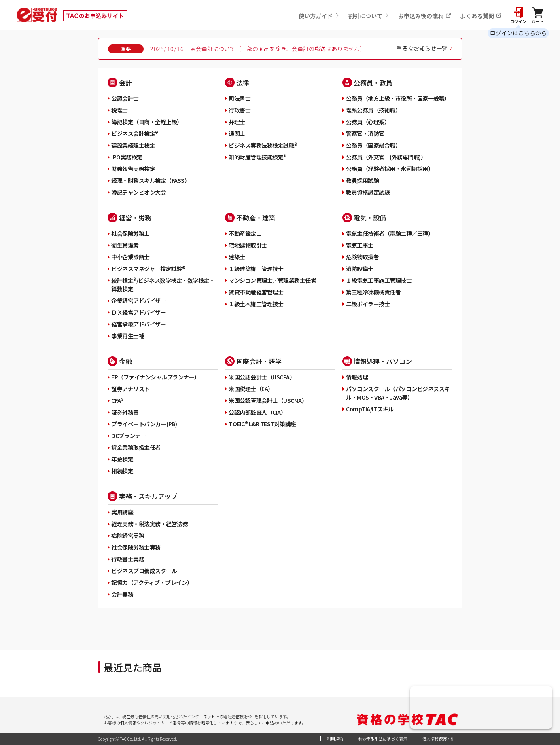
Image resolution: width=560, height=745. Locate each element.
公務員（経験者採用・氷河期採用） (390, 169)
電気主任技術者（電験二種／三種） (390, 233)
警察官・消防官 (365, 133)
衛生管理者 (125, 245)
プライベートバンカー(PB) (144, 424)
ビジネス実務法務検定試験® (263, 145)
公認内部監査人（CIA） (257, 412)
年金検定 (122, 459)
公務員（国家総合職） (373, 145)
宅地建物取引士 (248, 245)
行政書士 (240, 110)
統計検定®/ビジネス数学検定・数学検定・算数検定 (163, 285)
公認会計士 (125, 98)
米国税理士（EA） (251, 389)
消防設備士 (360, 269)
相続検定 (122, 471)
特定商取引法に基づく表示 (383, 739)
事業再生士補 (128, 336)
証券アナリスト (130, 389)
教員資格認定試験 (368, 192)
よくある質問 (481, 16)
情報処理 (357, 377)
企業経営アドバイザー (139, 301)
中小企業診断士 (130, 257)
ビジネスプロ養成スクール (144, 571)
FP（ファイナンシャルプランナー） (156, 377)
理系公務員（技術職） (373, 110)
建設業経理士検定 (133, 145)
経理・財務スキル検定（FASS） (151, 180)
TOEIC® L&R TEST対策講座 (262, 424)
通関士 (237, 133)
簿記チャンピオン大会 (139, 192)
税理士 (120, 110)
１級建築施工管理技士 (256, 269)
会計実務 (122, 594)
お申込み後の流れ (425, 16)
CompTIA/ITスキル (370, 409)
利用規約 (335, 739)
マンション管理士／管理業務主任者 (272, 280)
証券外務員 (125, 412)
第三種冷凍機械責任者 (373, 292)
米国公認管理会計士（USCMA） (268, 400)
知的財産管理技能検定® (258, 157)
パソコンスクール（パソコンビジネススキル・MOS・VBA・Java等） (398, 393)
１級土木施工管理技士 (256, 304)
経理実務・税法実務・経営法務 (150, 524)
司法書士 (240, 98)
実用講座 (122, 512)
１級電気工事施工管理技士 (379, 280)
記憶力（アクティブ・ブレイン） (152, 582)
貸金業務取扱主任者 (136, 447)
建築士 (237, 257)
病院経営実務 (128, 535)
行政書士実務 (128, 559)
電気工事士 (360, 245)
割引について (369, 16)
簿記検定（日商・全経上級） (147, 122)
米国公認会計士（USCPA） (262, 377)
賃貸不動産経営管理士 (256, 292)
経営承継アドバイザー (139, 324)
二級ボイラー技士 (368, 304)
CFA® (117, 400)
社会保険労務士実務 (136, 547)
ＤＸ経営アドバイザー (139, 312)
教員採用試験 (362, 180)
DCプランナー (129, 436)
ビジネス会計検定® (135, 133)
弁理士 (237, 122)
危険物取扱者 (362, 257)
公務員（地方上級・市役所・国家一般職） (398, 98)
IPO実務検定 (127, 157)
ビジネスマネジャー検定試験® (148, 269)
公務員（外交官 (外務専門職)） (386, 157)
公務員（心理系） (368, 122)
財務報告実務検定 (133, 169)
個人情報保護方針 (439, 739)
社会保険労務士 (130, 233)
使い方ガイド (319, 16)
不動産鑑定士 (245, 233)
